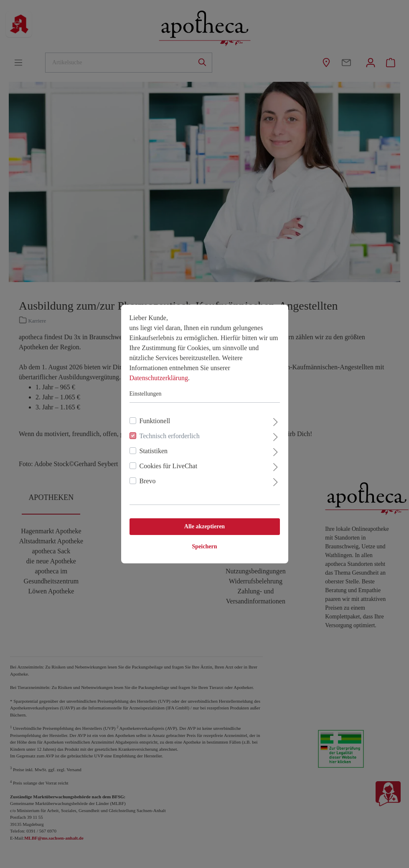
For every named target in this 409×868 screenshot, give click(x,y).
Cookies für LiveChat (169, 466)
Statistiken (154, 451)
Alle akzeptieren (204, 526)
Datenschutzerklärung (159, 378)
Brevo (148, 481)
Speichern (205, 546)
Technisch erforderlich (170, 436)
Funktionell (155, 421)
